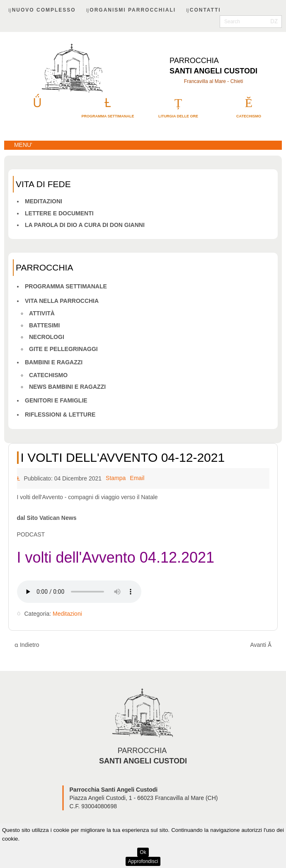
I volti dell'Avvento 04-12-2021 (123, 457)
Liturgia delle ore (178, 116)
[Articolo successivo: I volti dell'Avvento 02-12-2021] (261, 645)
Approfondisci (143, 861)
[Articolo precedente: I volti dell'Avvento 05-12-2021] (27, 645)
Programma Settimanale (66, 286)
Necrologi (47, 337)
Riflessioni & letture (60, 414)
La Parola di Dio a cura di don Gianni (85, 225)
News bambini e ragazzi (67, 387)
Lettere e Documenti (59, 213)
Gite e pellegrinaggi (63, 349)
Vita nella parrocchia (62, 301)
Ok (143, 852)
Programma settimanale (108, 116)
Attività (42, 313)
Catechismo (48, 375)
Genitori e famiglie (56, 400)
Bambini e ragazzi (54, 362)
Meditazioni (44, 201)
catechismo (249, 116)
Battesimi (44, 325)
